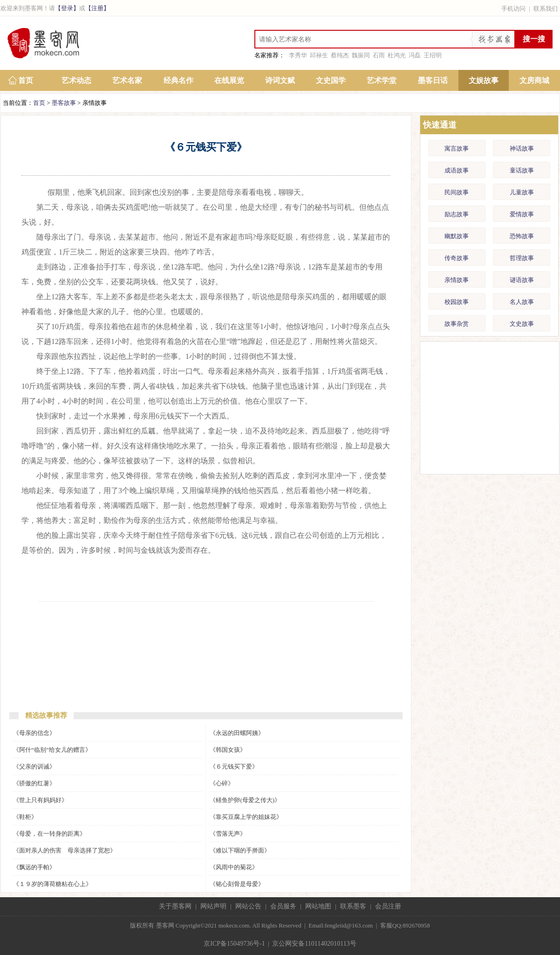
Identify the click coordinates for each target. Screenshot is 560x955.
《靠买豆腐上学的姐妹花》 (246, 817)
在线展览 (229, 80)
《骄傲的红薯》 (34, 783)
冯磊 (415, 55)
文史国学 (331, 80)
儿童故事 (522, 192)
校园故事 (457, 302)
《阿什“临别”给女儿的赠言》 (52, 750)
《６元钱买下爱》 (234, 766)
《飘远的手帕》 (34, 867)
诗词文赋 (280, 80)
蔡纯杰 (340, 55)
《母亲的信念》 (34, 733)
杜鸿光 (397, 55)
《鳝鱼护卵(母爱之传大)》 (245, 800)
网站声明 (213, 906)
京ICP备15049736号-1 (234, 944)
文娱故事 (484, 80)
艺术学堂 (382, 80)
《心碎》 (222, 783)
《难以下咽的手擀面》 (240, 850)
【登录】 (67, 8)
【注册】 (97, 8)
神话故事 (522, 148)
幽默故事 (457, 236)
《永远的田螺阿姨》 (237, 733)
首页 (26, 80)
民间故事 (457, 192)
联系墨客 (353, 906)
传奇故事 (457, 258)
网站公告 (248, 906)
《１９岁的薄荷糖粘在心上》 (52, 884)
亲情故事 (457, 280)
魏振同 (361, 55)
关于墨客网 (175, 906)
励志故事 (457, 214)
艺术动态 (76, 80)
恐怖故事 (522, 236)
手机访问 (513, 9)
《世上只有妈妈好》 (40, 800)
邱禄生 (319, 55)
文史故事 (522, 324)
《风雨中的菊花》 (234, 867)
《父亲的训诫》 (34, 766)
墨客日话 (433, 80)
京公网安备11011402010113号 (314, 944)
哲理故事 (522, 258)
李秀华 (298, 55)
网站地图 (318, 906)
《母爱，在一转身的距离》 (49, 834)
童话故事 (522, 170)
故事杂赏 (457, 324)
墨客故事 (64, 103)
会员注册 (388, 906)
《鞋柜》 (25, 817)
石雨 (379, 55)
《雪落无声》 (228, 834)
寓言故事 (457, 148)
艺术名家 (127, 80)
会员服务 (283, 906)
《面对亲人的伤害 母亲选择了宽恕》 (65, 850)
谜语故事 (522, 280)
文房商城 (534, 80)
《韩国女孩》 (228, 750)
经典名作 (178, 80)
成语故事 (457, 170)
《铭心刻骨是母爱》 (237, 884)
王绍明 (433, 55)
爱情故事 (522, 214)
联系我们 (546, 9)
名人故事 (522, 302)
